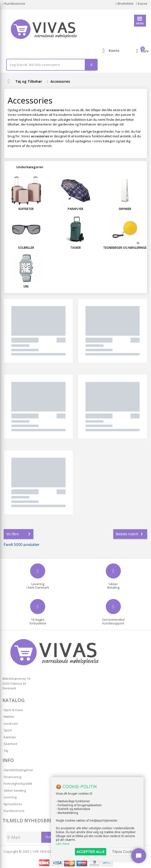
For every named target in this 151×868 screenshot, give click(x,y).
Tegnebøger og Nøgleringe (125, 248)
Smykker (125, 209)
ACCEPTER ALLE (91, 852)
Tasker (75, 248)
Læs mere (63, 844)
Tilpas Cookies (124, 852)
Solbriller (26, 248)
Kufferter (26, 209)
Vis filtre (19, 534)
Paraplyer (75, 209)
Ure (26, 286)
